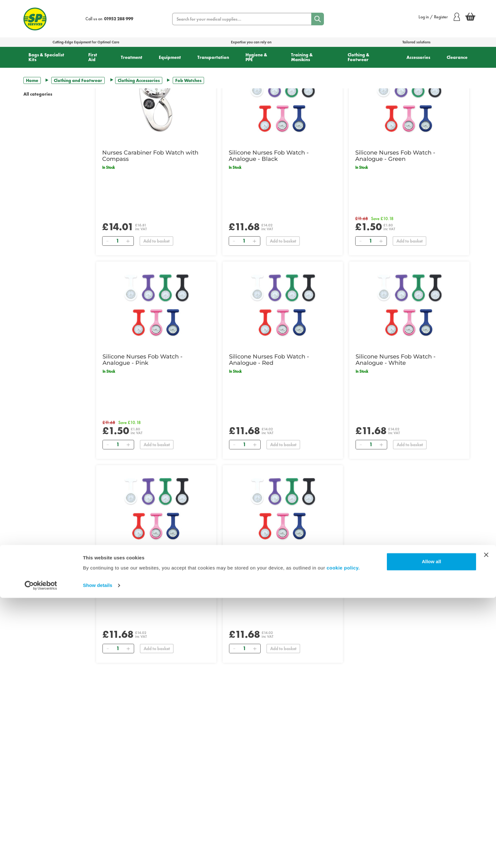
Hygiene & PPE (256, 57)
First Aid (93, 57)
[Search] (318, 19)
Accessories (418, 57)
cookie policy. (343, 838)
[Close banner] (486, 825)
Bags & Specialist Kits (46, 57)
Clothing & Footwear (359, 57)
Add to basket (156, 241)
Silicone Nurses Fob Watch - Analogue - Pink (143, 360)
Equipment (170, 57)
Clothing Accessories (139, 80)
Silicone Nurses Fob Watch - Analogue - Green (395, 156)
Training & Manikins (302, 57)
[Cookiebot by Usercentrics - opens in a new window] (41, 856)
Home (32, 80)
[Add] (128, 241)
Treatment (132, 57)
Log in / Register (439, 17)
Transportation (213, 57)
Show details (98, 855)
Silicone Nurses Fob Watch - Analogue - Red (269, 360)
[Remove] (107, 241)
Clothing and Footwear (78, 80)
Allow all (431, 832)
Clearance (457, 57)
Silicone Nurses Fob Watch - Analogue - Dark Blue (143, 563)
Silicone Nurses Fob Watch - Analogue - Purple (269, 563)
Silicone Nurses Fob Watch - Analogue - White (396, 360)
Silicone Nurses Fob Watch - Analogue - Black (269, 156)
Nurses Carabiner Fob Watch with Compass (150, 156)
